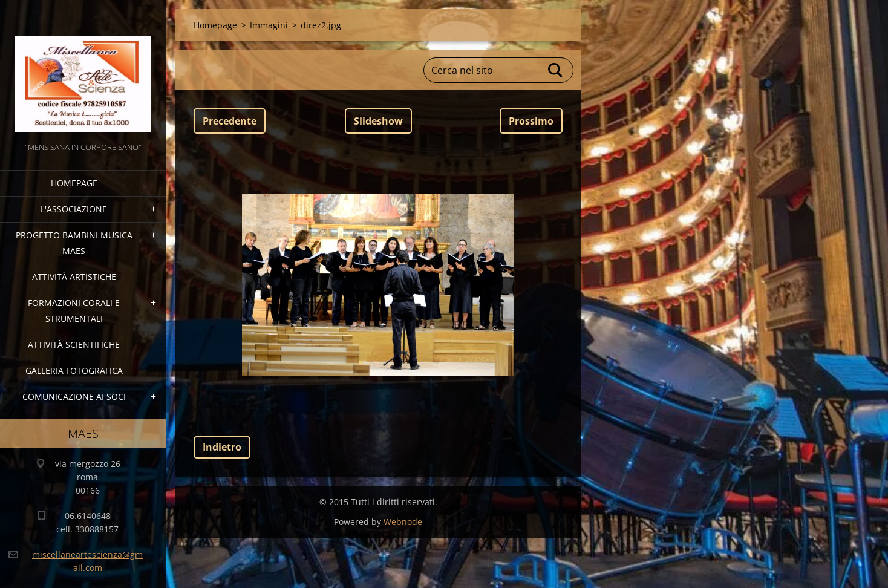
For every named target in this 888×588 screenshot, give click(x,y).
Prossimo (531, 121)
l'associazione (74, 209)
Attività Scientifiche (74, 345)
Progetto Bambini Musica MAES (74, 243)
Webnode (403, 522)
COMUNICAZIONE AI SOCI (74, 397)
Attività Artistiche (74, 277)
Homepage (74, 183)
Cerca (556, 70)
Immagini (269, 25)
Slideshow (378, 121)
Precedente (230, 121)
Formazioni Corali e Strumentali (74, 311)
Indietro (222, 447)
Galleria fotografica (74, 371)
